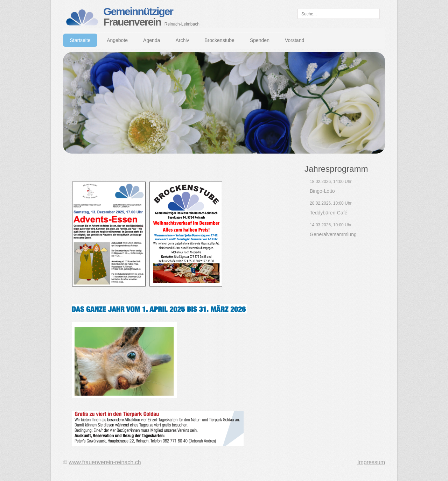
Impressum (371, 462)
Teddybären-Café (328, 213)
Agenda (152, 40)
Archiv (182, 40)
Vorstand (295, 40)
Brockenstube (219, 40)
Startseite (80, 40)
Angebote (117, 40)
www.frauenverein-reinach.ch (105, 462)
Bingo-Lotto (322, 191)
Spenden (260, 40)
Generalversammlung (333, 234)
